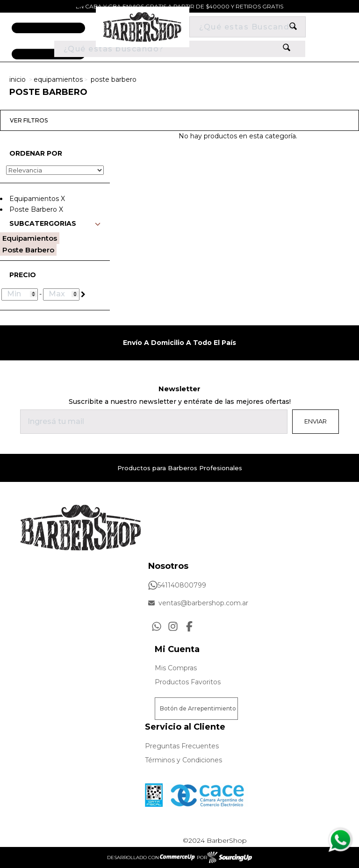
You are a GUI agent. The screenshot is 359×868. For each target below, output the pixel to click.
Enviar (316, 421)
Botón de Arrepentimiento (198, 708)
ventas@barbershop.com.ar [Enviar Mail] (198, 603)
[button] (55, 226)
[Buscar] (248, 27)
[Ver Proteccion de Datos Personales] (207, 793)
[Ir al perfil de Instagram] (173, 626)
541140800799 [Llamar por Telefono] (177, 585)
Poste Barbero (114, 79)
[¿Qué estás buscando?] (180, 49)
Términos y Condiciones (183, 760)
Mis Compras (176, 668)
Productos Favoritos (188, 682)
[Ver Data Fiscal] (154, 793)
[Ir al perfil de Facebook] (189, 626)
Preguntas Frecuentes (182, 746)
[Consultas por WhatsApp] (157, 626)
